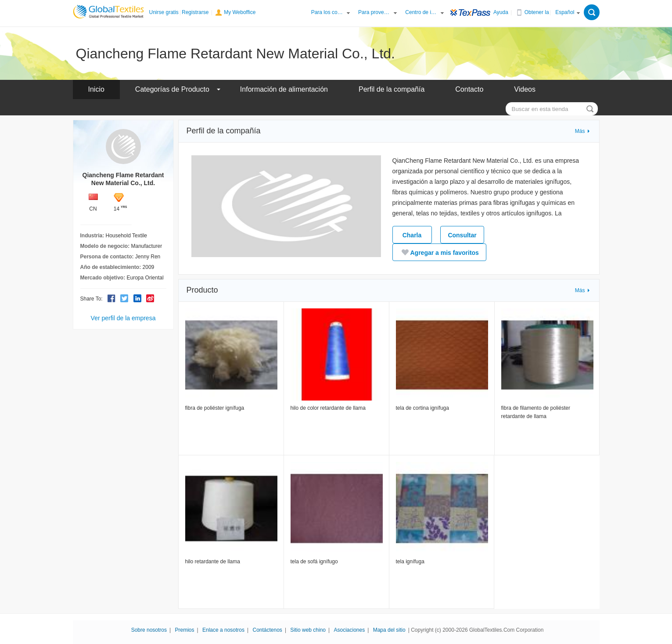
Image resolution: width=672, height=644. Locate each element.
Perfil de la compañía (392, 89)
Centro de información (422, 12)
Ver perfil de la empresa (123, 318)
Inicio (96, 89)
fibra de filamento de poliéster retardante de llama (536, 412)
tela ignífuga (410, 562)
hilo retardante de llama (213, 562)
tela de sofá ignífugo (314, 562)
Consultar (462, 235)
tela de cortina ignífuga (422, 408)
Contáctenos (267, 630)
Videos (525, 89)
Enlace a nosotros (223, 630)
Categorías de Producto (172, 89)
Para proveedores (375, 12)
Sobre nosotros (149, 630)
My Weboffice (240, 12)
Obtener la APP (541, 12)
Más (580, 131)
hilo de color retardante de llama (328, 408)
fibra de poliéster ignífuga (215, 408)
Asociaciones (350, 630)
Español (565, 12)
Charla (412, 235)
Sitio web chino (308, 630)
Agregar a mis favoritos (439, 252)
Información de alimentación (284, 89)
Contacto (469, 89)
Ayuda (501, 12)
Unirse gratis (164, 12)
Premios (185, 630)
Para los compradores (328, 12)
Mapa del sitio (389, 630)
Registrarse (195, 12)
